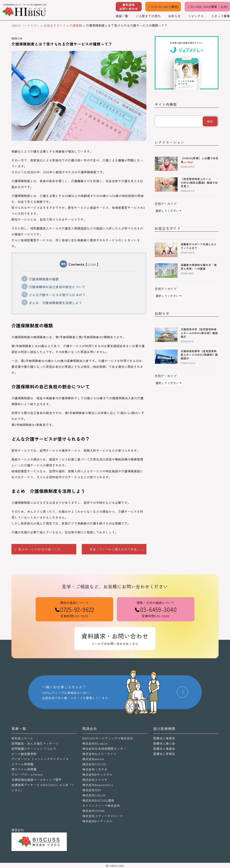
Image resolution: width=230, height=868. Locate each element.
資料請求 (129, 7)
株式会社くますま (95, 769)
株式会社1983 (92, 790)
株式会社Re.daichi (95, 743)
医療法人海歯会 (164, 749)
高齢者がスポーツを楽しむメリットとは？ (199, 246)
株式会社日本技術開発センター (104, 749)
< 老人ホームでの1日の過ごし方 (37, 549)
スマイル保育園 (22, 764)
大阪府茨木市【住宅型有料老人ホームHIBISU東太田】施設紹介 (199, 333)
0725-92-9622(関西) (163, 7)
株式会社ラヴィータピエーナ (103, 816)
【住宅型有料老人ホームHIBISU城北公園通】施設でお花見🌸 (199, 182)
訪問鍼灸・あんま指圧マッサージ (35, 743)
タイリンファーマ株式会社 (101, 805)
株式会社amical (93, 759)
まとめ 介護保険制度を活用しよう (56, 303)
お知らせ (174, 16)
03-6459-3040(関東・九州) (207, 7)
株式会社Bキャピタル (97, 774)
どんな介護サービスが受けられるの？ (57, 295)
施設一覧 (122, 16)
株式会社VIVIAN (93, 811)
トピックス (196, 16)
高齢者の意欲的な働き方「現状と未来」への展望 (199, 267)
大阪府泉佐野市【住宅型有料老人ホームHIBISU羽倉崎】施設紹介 (199, 355)
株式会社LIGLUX (94, 795)
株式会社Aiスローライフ (99, 754)
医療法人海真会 (164, 738)
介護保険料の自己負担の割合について (57, 287)
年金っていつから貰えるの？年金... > (117, 549)
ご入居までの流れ (148, 16)
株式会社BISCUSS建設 (98, 800)
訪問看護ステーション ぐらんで (34, 749)
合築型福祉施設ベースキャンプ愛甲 (37, 780)
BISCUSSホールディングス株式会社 (108, 738)
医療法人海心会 (164, 743)
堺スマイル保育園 (24, 769)
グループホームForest (27, 774)
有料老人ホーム (22, 738)
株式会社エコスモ (95, 780)
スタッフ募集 (221, 16)
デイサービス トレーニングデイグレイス (40, 759)
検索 (210, 121)
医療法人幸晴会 (164, 754)
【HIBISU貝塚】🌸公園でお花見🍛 (200, 160)
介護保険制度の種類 (44, 279)
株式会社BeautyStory (98, 785)
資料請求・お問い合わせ (115, 639)
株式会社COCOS (94, 764)
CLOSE (92, 265)
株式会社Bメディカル (97, 821)
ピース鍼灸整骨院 (24, 754)
